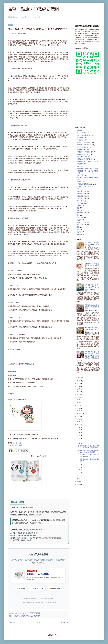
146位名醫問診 (42, 456)
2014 (79, 414)
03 (79, 470)
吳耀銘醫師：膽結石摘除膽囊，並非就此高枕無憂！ (92, 307)
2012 (79, 419)
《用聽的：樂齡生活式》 (84, 145)
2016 (79, 408)
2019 (79, 400)
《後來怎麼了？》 (82, 166)
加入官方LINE (37, 589)
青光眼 (79, 206)
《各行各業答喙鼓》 (83, 147)
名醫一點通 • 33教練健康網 (34, 9)
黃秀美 (14, 33)
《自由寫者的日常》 (83, 154)
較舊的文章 (65, 622)
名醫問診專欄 (29, 364)
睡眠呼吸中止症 (81, 222)
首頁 (38, 622)
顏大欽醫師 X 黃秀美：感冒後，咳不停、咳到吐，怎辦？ (92, 244)
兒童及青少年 (81, 198)
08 (79, 438)
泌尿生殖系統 (81, 203)
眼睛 (78, 215)
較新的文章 (12, 622)
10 (79, 433)
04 (79, 467)
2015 (79, 411)
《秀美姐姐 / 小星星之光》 (85, 157)
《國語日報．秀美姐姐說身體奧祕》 (88, 171)
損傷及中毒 (80, 218)
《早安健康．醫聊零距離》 (85, 152)
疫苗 (78, 208)
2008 (79, 481)
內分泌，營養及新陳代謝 (84, 184)
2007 (79, 484)
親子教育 (79, 232)
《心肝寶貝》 (81, 138)
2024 (79, 386)
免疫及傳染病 (81, 196)
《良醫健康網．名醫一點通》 (86, 162)
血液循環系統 (81, 194)
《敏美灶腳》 (81, 175)
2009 (79, 479)
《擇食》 (79, 182)
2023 (79, 389)
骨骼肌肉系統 (81, 213)
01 (79, 475)
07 (79, 441)
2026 (79, 381)
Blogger (57, 635)
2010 (79, 425)
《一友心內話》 (81, 133)
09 (79, 435)
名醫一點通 (18, 443)
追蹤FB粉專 (54, 589)
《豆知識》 (80, 164)
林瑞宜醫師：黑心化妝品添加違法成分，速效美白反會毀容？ (89, 451)
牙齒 (78, 189)
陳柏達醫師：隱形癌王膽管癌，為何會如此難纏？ (92, 265)
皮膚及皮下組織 (36, 616)
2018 (79, 403)
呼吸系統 (79, 201)
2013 (79, 416)
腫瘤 (78, 227)
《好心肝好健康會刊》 (84, 150)
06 (79, 443)
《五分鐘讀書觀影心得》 (84, 135)
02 (79, 473)
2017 (79, 405)
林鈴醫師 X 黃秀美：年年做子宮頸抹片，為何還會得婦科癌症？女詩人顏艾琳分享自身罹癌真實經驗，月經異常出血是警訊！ (88, 356)
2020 (79, 397)
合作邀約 (21, 589)
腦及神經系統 (81, 225)
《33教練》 (80, 130)
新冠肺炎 (79, 220)
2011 (79, 422)
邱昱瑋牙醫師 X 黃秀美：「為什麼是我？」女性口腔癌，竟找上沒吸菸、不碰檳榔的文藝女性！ (92, 288)
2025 (79, 383)
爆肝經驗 (79, 234)
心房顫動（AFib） (82, 186)
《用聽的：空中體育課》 (84, 142)
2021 (79, 395)
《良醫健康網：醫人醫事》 (85, 159)
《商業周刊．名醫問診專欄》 (22, 616)
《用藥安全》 (81, 140)
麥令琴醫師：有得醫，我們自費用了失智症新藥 (92, 329)
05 (79, 464)
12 (79, 427)
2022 (79, 392)
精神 (78, 229)
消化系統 (79, 210)
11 (79, 430)
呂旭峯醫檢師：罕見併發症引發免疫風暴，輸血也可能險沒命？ (89, 447)
